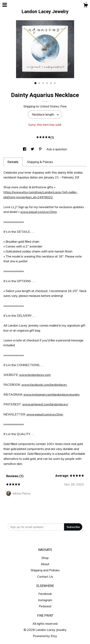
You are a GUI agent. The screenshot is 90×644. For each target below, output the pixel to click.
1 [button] (35, 83)
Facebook (45, 594)
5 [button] (51, 83)
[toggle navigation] (5, 5)
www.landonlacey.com (35, 375)
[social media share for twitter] (33, 149)
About (45, 564)
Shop (45, 558)
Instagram (45, 600)
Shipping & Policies (40, 162)
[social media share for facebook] (25, 149)
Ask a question (57, 149)
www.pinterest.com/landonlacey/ (45, 404)
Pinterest (45, 606)
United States (49, 106)
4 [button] (47, 83)
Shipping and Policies (45, 570)
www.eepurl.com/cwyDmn (39, 212)
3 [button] (43, 83)
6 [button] (55, 83)
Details (13, 162)
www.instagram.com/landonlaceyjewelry (52, 394)
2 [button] (39, 83)
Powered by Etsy (45, 636)
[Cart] (86, 6)
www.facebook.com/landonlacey (44, 385)
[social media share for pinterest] (41, 149)
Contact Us (45, 576)
